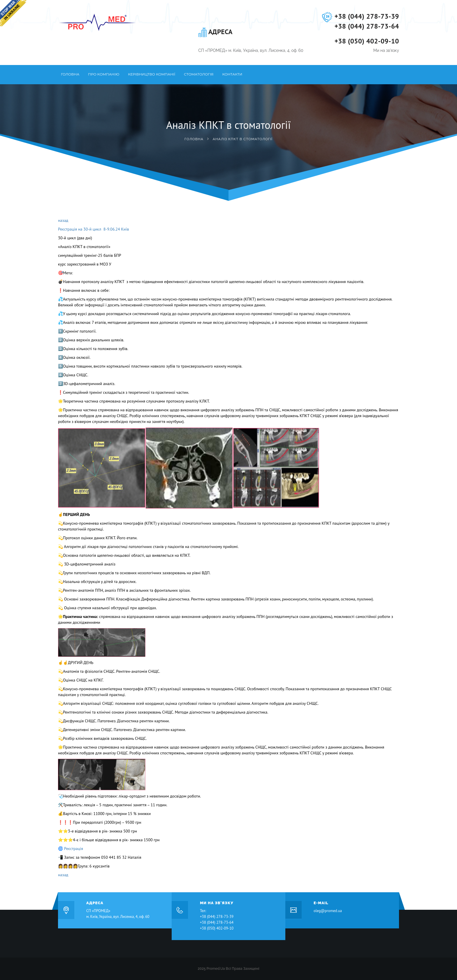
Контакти (232, 74)
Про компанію (104, 74)
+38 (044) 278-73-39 (367, 16)
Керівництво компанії (152, 74)
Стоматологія (199, 74)
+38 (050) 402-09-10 (367, 41)
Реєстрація (75, 849)
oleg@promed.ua (328, 911)
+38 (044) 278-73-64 (367, 26)
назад (63, 220)
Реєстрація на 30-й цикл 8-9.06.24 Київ (93, 229)
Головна (70, 74)
